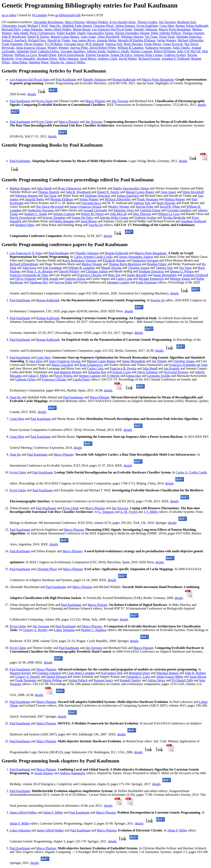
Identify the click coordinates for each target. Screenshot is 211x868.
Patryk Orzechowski (71, 55)
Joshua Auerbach (128, 196)
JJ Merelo (113, 376)
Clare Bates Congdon (81, 673)
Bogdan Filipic (25, 225)
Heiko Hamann (69, 59)
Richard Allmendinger (24, 264)
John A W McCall (189, 51)
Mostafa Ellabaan (62, 199)
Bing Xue (114, 275)
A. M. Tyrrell (129, 512)
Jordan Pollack (78, 680)
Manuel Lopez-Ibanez (65, 37)
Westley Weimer (58, 48)
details (32, 94)
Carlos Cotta (124, 279)
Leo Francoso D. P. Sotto (26, 253)
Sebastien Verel (27, 51)
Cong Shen (167, 26)
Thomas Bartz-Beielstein (125, 264)
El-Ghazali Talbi (182, 680)
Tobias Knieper (125, 26)
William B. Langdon (81, 268)
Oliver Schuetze (26, 279)
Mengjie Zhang (180, 279)
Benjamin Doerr (140, 673)
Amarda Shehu (107, 40)
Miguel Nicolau (111, 268)
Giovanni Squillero (73, 51)
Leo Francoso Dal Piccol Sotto (112, 29)
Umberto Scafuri (175, 55)
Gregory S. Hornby (35, 630)
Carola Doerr (81, 379)
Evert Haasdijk (25, 59)
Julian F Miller (75, 62)
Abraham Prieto (47, 59)
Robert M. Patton (93, 214)
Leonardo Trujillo (159, 376)
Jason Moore (198, 677)
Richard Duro (37, 40)
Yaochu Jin (57, 62)
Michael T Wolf (37, 26)
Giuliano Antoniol (49, 673)
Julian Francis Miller (170, 677)
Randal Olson (47, 55)
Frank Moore (153, 44)
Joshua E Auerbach (14, 40)
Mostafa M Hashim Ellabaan (136, 40)
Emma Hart (133, 376)
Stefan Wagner (166, 40)
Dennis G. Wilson (182, 271)
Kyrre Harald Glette (123, 22)
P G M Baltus (54, 44)
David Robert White (103, 48)
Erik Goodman (52, 268)
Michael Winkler (97, 22)
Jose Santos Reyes (83, 40)
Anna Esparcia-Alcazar (31, 48)
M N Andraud (95, 44)
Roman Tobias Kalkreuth (192, 26)
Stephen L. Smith (36, 214)
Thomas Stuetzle (193, 33)
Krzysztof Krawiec (176, 372)
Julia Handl (21, 33)
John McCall (118, 214)
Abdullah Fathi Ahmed (77, 26)
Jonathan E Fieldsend (176, 59)
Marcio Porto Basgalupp (175, 29)
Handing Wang (39, 62)
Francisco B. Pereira (123, 368)
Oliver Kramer (34, 44)
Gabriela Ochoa (49, 51)
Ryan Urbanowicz (70, 188)
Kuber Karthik (66, 33)
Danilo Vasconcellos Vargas (95, 33)
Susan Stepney (44, 773)
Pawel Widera (63, 376)
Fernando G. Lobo (138, 677)
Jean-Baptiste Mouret (68, 372)
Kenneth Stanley (130, 680)
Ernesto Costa (122, 372)
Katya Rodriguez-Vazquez (79, 260)
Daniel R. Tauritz (108, 192)
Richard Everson (149, 59)
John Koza (29, 268)
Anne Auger (88, 37)
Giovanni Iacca (74, 44)
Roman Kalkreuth (124, 79)
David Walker (128, 59)
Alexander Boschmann (48, 22)
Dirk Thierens (142, 214)
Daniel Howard (56, 677)
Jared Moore (88, 59)
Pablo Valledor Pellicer (166, 33)
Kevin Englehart (147, 26)
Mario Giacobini (62, 365)
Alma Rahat (19, 62)
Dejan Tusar (167, 37)
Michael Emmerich (151, 279)
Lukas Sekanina (32, 29)
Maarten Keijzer (20, 673)
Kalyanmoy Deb (112, 673)
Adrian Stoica (156, 680)
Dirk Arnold (50, 279)
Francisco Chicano (90, 275)
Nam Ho (55, 26)
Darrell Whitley (69, 271)
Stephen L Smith (118, 51)
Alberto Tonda (96, 51)
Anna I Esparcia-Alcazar (86, 207)
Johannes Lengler (118, 282)
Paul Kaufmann (66, 79)
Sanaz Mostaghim (165, 275)
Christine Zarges (139, 268)
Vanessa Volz (114, 44)
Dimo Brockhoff (109, 37)
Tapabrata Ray (39, 282)
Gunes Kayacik (173, 44)
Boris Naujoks (133, 44)
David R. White (170, 207)
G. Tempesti (106, 512)
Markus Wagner (20, 188)
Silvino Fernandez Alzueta (132, 33)
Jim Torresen (167, 22)
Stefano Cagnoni (141, 51)
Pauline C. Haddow (94, 630)
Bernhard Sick (186, 22)
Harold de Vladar (59, 40)
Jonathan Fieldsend (194, 221)
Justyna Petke (79, 48)
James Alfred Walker (58, 29)
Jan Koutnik (172, 368)
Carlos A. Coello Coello (192, 472)
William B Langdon (130, 48)
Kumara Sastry (104, 680)
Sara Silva (36, 361)
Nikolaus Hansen (132, 37)
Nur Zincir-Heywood (50, 207)
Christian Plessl (103, 26)
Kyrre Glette (44, 101)
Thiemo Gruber (147, 22)
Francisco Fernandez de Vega (29, 275)
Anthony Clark (108, 59)
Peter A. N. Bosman (40, 271)
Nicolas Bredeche (174, 218)
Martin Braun (82, 29)
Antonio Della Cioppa (148, 55)
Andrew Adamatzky (72, 773)
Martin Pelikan (52, 680)
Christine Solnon (97, 271)
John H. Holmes (196, 673)
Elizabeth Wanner (114, 260)
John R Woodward (14, 37)
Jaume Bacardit (137, 275)
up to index (9, 15)
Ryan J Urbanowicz (42, 33)
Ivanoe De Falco (121, 55)
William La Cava (26, 55)
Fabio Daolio (181, 48)
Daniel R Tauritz (38, 37)
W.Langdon (39, 15)
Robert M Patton (165, 51)
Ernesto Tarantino (97, 55)
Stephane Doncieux (189, 37)
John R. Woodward (78, 192)
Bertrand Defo (11, 29)
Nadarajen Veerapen (158, 48)
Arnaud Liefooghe (95, 210)
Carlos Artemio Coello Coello (93, 257)
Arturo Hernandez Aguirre (136, 257)
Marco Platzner (75, 22)
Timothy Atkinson (145, 29)
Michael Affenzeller (190, 40)
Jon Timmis (159, 361)
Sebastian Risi (97, 372)
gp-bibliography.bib (68, 15)
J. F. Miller (151, 512)
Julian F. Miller (38, 376)
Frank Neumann (12, 44)
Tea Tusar (151, 37)
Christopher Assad (14, 26)
